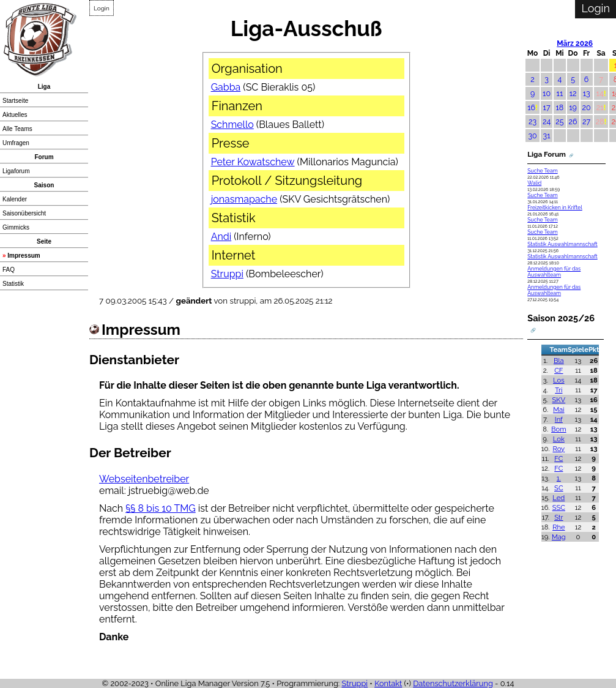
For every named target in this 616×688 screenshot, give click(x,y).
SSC (559, 507)
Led (558, 498)
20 (587, 107)
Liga (44, 87)
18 (560, 107)
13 (587, 93)
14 (600, 93)
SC (559, 488)
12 (573, 93)
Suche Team (542, 171)
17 (547, 107)
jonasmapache (244, 199)
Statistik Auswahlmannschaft (562, 244)
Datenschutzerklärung (453, 683)
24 (547, 122)
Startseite (15, 101)
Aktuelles (15, 115)
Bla (559, 361)
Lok (559, 439)
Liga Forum (547, 154)
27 (586, 122)
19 (573, 107)
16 (531, 107)
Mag (559, 537)
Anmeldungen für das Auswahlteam (554, 272)
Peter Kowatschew (253, 162)
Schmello (232, 125)
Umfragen (16, 143)
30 (532, 136)
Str (558, 517)
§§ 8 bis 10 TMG (161, 508)
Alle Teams (17, 129)
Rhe (558, 527)
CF (558, 370)
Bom (558, 429)
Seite (44, 241)
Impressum (24, 256)
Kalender (15, 199)
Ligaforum (16, 171)
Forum (44, 157)
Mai (558, 409)
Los (559, 380)
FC (558, 458)
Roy (558, 449)
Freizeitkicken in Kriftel (555, 208)
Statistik (13, 284)
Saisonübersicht (24, 213)
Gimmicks (16, 227)
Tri (558, 390)
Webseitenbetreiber (144, 479)
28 (600, 122)
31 (547, 136)
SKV (559, 400)
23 (533, 122)
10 (547, 93)
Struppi (227, 274)
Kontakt (388, 683)
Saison (44, 185)
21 (600, 107)
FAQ (9, 270)
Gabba (226, 87)
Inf (559, 419)
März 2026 (575, 43)
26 (573, 122)
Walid (534, 183)
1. (559, 478)
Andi (221, 237)
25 (559, 122)
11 (560, 93)
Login (102, 8)
